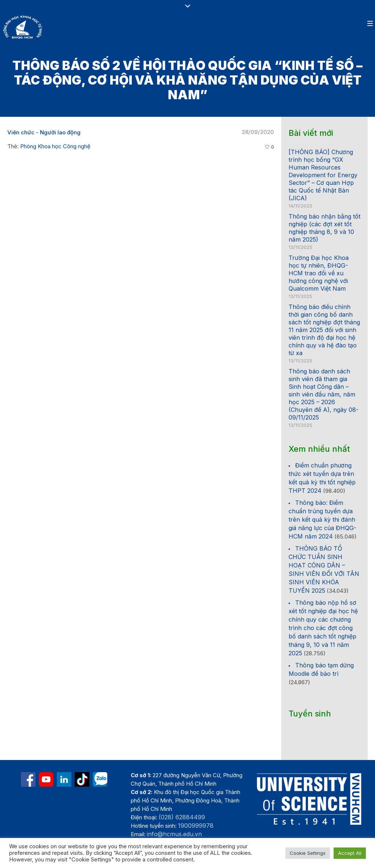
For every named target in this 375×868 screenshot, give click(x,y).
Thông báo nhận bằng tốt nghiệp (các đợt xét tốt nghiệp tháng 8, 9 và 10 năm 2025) (324, 228)
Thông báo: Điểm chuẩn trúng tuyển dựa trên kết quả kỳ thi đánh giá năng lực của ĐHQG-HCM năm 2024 (322, 519)
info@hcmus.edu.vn (174, 834)
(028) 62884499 (182, 817)
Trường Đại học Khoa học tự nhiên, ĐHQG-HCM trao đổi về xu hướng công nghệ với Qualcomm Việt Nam (319, 273)
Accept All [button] (350, 853)
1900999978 (196, 826)
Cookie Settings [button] (308, 853)
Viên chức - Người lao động (44, 132)
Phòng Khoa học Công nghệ (55, 146)
